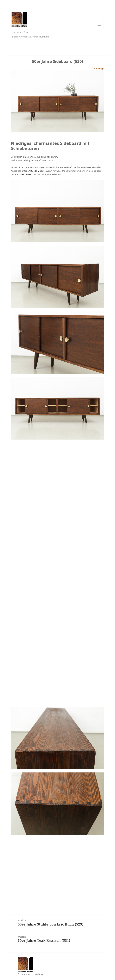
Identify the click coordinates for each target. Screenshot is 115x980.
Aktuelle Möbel (36, 171)
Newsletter (25, 174)
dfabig (40, 974)
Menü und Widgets (99, 25)
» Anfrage (99, 68)
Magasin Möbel (20, 32)
